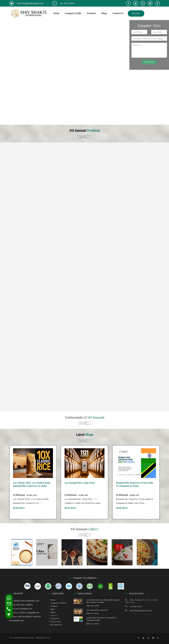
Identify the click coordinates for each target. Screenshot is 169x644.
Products (91, 13)
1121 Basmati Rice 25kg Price (80, 483)
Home (56, 13)
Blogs (104, 13)
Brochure (136, 13)
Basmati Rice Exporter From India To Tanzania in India (135, 484)
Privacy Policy (56, 622)
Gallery (53, 612)
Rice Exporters (56, 625)
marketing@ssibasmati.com (26, 3)
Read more (19, 508)
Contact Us (118, 13)
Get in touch (149, 62)
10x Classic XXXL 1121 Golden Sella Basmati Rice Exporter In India (32, 484)
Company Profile (73, 13)
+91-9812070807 (63, 3)
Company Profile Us (58, 603)
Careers (54, 615)
